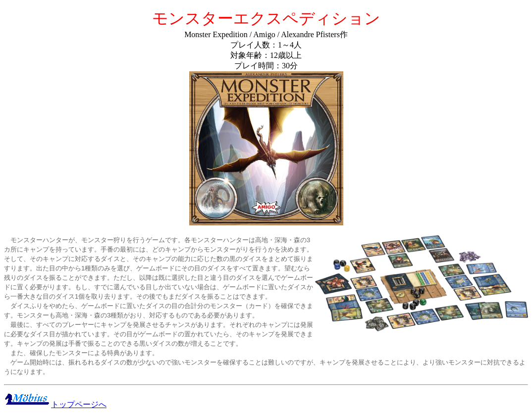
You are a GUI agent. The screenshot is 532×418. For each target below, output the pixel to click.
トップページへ (79, 404)
